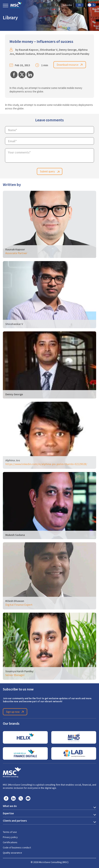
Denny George (68, 50)
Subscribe (67, 5)
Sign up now (16, 712)
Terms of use (10, 832)
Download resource (70, 65)
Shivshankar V (49, 50)
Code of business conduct (17, 847)
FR (80, 5)
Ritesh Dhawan (46, 54)
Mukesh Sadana (25, 54)
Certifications (10, 842)
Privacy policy (10, 837)
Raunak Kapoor (29, 50)
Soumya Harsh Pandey (75, 54)
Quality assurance (12, 853)
